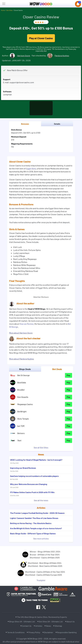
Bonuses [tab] (25, 124)
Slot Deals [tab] (57, 369)
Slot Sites (9, 10)
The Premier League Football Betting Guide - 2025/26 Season (37, 513)
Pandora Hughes (62, 56)
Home (3, 10)
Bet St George (23, 375)
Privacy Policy (34, 632)
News (48, 626)
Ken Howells (23, 397)
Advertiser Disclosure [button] (41, 297)
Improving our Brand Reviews (23, 469)
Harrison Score (24, 56)
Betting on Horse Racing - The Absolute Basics (31, 523)
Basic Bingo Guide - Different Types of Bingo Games (33, 533)
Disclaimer (48, 632)
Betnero (21, 433)
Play (69, 375)
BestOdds (22, 382)
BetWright (22, 411)
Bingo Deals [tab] (25, 369)
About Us (71, 621)
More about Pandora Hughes (22, 359)
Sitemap (58, 626)
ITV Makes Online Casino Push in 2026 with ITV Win (32, 494)
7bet (19, 440)
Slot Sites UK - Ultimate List (51, 621)
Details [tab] (57, 124)
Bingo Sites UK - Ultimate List (22, 621)
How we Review (27, 324)
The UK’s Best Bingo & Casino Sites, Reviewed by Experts (42, 617)
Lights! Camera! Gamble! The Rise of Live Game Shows (34, 518)
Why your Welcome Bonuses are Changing (29, 486)
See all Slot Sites (41, 448)
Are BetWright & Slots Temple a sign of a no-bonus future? (36, 528)
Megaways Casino (25, 404)
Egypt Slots (31, 168)
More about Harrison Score (21, 333)
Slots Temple (23, 419)
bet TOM (21, 426)
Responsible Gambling (67, 632)
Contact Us (27, 626)
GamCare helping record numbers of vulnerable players (34, 477)
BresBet (21, 390)
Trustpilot (41, 580)
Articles (39, 626)
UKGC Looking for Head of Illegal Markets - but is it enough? (36, 461)
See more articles (41, 539)
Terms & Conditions (16, 632)
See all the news (41, 500)
